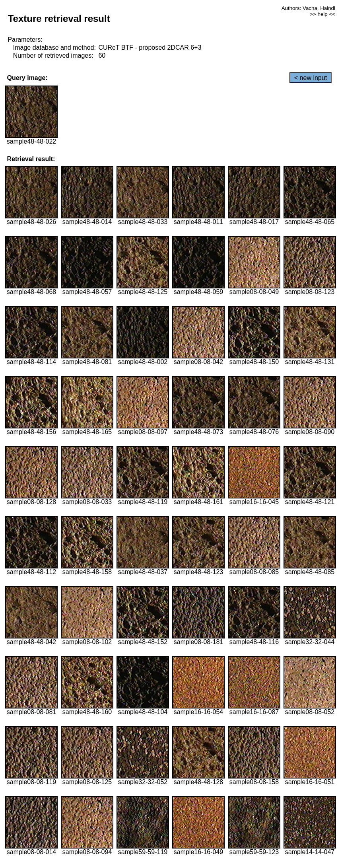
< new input (311, 78)
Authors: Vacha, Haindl (308, 8)
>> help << (322, 14)
